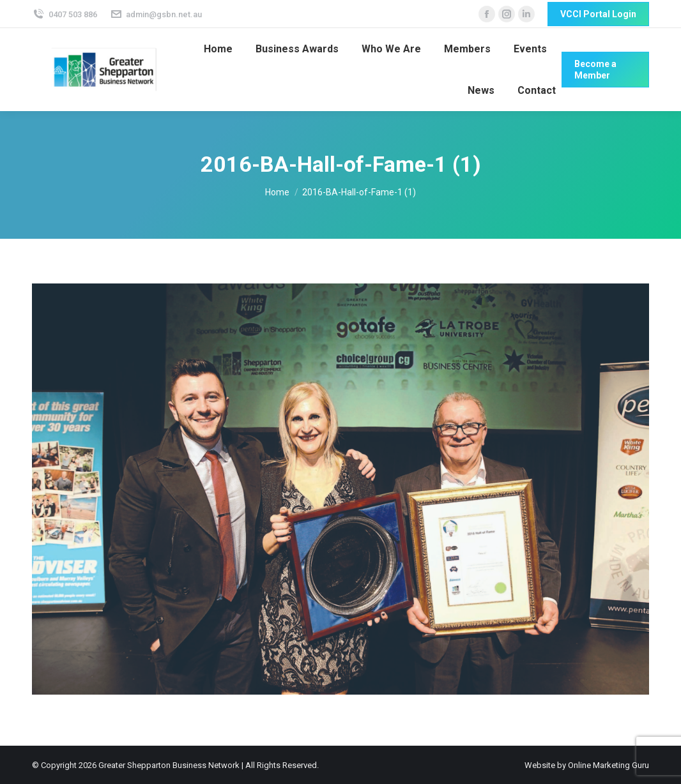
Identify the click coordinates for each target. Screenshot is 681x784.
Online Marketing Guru (608, 765)
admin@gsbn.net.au (156, 14)
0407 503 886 (65, 14)
